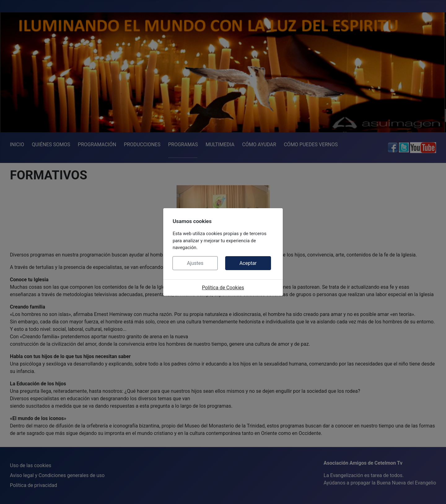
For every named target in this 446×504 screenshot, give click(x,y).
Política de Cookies (223, 288)
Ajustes (195, 263)
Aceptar (248, 263)
